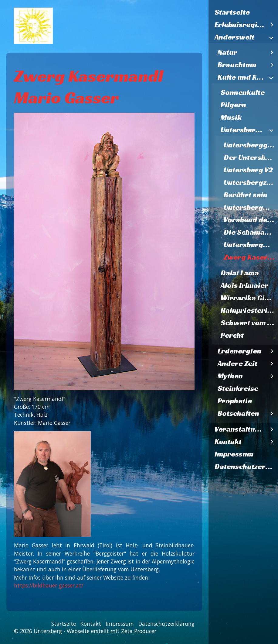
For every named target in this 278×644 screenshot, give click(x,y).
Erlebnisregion (240, 25)
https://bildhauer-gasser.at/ (49, 585)
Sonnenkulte (243, 92)
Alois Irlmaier (244, 285)
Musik (231, 117)
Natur (227, 52)
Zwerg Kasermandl (251, 257)
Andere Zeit (237, 363)
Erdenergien (239, 351)
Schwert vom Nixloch (249, 323)
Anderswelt (234, 37)
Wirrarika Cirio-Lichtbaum (249, 298)
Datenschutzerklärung (246, 467)
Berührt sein (246, 195)
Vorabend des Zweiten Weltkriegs (251, 220)
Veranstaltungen (240, 429)
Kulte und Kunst (242, 77)
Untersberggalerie (243, 130)
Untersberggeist (251, 145)
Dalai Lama (240, 273)
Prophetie (235, 401)
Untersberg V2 (248, 170)
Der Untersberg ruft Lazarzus (251, 157)
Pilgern (233, 105)
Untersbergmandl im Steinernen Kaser (251, 245)
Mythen (230, 376)
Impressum (234, 454)
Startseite (232, 12)
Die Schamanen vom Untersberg (251, 232)
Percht (232, 335)
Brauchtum (237, 65)
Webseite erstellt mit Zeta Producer (112, 631)
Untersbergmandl (251, 207)
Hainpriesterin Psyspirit (249, 310)
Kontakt (228, 442)
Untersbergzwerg (251, 182)
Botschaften (238, 413)
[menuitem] (243, 12)
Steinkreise (238, 388)
